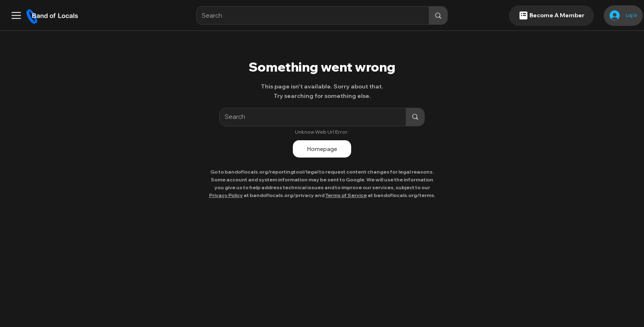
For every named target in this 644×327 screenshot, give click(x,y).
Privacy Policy (226, 195)
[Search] (307, 15)
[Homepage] (322, 149)
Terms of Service (346, 195)
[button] (16, 15)
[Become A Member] (551, 16)
